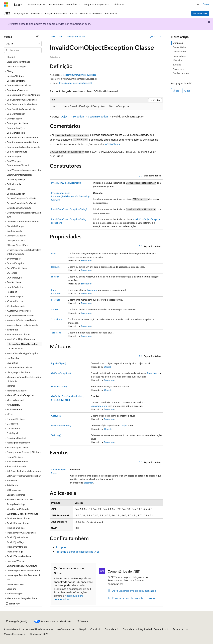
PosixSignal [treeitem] (12, 433)
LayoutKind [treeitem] (12, 363)
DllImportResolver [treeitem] (16, 240)
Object (65, 116)
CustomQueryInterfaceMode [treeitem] (21, 198)
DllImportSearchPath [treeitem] (17, 245)
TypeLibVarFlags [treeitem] (15, 552)
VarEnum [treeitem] (11, 589)
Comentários (179, 47)
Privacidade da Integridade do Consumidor (144, 629)
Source (55, 309)
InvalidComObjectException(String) (69, 209)
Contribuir (96, 629)
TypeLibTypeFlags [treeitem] (15, 542)
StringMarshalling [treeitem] (16, 504)
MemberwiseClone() (61, 425)
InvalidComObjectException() (66, 183)
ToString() (56, 435)
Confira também (181, 73)
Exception (78, 116)
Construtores (180, 51)
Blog (82, 629)
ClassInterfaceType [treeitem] (16, 66)
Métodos (177, 60)
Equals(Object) (59, 363)
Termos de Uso (180, 629)
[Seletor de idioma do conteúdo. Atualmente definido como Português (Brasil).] (17, 621)
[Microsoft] (6, 4)
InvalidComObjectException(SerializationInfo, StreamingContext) (70, 196)
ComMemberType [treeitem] (16, 133)
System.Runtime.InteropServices (80, 75)
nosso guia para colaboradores (69, 597)
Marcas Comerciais (14, 634)
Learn (53, 36)
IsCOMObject (112, 144)
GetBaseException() (61, 373)
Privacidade (110, 629)
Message (56, 300)
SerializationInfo (99, 406)
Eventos (177, 65)
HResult (55, 277)
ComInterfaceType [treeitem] (16, 128)
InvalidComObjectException (147, 219)
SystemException (98, 116)
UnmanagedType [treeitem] (15, 584)
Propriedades (180, 56)
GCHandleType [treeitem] (14, 278)
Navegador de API (76, 36)
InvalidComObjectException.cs (75, 83)
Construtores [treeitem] (16, 349)
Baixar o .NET (200, 13)
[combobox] (23, 44)
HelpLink (56, 267)
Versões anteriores (66, 629)
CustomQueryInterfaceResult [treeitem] (21, 203)
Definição (178, 43)
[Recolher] (37, 37)
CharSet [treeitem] (11, 57)
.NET (61, 36)
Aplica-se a (178, 69)
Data (54, 253)
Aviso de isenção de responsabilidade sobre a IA (28, 629)
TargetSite (56, 333)
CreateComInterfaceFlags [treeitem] (19, 175)
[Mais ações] (160, 37)
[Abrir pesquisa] (198, 4)
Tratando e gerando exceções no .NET (78, 552)
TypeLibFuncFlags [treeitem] (16, 528)
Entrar (206, 4)
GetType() (56, 416)
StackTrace (57, 319)
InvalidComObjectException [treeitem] (24, 344)
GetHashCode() (59, 386)
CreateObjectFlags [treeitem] (16, 179)
